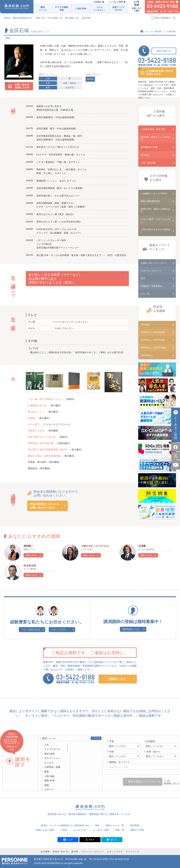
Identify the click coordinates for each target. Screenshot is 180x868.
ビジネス (49, 763)
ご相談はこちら (116, 679)
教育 (48, 88)
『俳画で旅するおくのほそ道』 (42, 437)
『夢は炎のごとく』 (36, 412)
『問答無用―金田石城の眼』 (41, 443)
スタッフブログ (59, 630)
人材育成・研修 (52, 767)
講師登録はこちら (131, 629)
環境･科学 (49, 781)
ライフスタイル (52, 749)
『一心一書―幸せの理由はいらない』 (45, 399)
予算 (112, 741)
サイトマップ (133, 852)
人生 (48, 79)
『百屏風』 (32, 418)
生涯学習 (70, 88)
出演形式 (151, 741)
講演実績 (135, 825)
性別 (112, 752)
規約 (97, 825)
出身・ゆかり (153, 752)
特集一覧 (120, 830)
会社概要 (45, 852)
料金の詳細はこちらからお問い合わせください (44, 506)
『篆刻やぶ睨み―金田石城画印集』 (44, 456)
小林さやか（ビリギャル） (96, 546)
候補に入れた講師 (45, 830)
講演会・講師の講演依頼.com (18, 18)
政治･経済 (49, 754)
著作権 (75, 852)
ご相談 (64, 830)
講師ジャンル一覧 (115, 825)
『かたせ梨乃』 (34, 424)
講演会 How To (60, 852)
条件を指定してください (143, 781)
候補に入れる (31, 555)
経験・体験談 (70, 83)
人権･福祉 (49, 776)
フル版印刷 (170, 31)
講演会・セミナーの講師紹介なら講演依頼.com (65, 825)
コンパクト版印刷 (153, 31)
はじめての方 (80, 830)
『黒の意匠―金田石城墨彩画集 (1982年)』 (48, 450)
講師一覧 (40, 18)
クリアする (96, 738)
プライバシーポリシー (92, 852)
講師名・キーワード (120, 762)
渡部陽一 (28, 546)
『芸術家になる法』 (36, 431)
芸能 (47, 785)
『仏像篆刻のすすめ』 (37, 405)
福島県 (90, 79)
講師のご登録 (137, 830)
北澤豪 (142, 546)
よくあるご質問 (116, 2)
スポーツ (49, 790)
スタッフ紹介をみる (31, 630)
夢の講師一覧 (72, 18)
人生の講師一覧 (55, 18)
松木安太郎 (30, 566)
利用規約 (97, 2)
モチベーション (52, 758)
